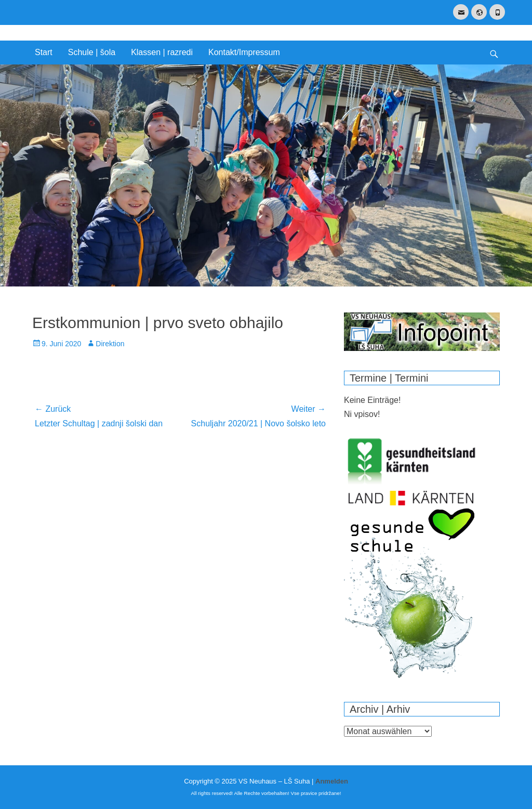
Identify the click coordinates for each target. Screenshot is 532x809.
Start (44, 52)
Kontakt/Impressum (244, 52)
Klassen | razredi (162, 52)
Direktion (110, 344)
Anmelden (332, 781)
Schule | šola (92, 52)
